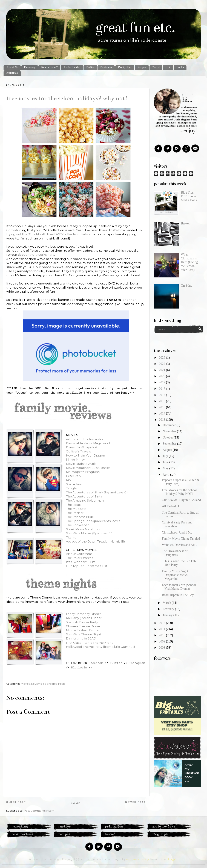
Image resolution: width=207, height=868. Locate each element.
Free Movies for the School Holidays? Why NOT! (67, 98)
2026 (163, 358)
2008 (163, 648)
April (166, 475)
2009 (163, 641)
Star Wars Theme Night (84, 634)
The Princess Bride (80, 517)
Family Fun (125, 67)
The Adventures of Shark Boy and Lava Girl (98, 492)
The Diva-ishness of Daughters (175, 553)
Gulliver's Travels (78, 451)
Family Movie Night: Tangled (181, 539)
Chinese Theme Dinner (84, 626)
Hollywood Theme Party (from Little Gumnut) (100, 647)
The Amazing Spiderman (85, 500)
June (166, 462)
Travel (156, 67)
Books (180, 67)
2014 (163, 413)
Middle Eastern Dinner (83, 630)
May (166, 468)
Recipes (142, 67)
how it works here (41, 255)
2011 (162, 629)
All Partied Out (172, 506)
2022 (163, 364)
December (169, 425)
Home (76, 803)
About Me (12, 67)
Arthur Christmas (79, 554)
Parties (90, 67)
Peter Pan (73, 476)
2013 (163, 420)
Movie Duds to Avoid (81, 464)
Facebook (96, 663)
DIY (168, 67)
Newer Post (136, 802)
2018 (163, 389)
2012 (163, 623)
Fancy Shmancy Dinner (84, 614)
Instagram (137, 663)
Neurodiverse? (49, 67)
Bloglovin (79, 668)
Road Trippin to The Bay (178, 595)
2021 (163, 370)
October (168, 437)
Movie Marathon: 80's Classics (88, 468)
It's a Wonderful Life (81, 562)
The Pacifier (75, 513)
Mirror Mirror (76, 460)
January (168, 615)
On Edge (186, 286)
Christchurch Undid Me (177, 532)
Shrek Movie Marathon (83, 529)
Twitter (116, 663)
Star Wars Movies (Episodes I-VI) (90, 533)
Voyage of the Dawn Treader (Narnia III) (95, 541)
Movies (25, 684)
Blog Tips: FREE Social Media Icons (189, 196)
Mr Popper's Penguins (83, 472)
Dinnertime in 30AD (81, 638)
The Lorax (73, 505)
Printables (106, 67)
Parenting (29, 67)
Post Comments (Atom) (40, 811)
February (169, 609)
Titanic (71, 537)
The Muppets (76, 509)
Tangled (72, 488)
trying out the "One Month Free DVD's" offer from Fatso (48, 234)
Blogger (172, 859)
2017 (163, 395)
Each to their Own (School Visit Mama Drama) (179, 587)
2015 (163, 407)
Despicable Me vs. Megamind (88, 443)
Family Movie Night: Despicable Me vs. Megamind (175, 575)
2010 (163, 635)
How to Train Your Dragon (86, 455)
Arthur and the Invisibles (85, 439)
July (166, 456)
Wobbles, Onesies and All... (179, 545)
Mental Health (72, 67)
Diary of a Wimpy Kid (82, 447)
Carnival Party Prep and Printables (177, 524)
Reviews (36, 684)
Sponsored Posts (54, 684)
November (170, 431)
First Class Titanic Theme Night (89, 643)
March (167, 603)
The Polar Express (80, 558)
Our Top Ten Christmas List (87, 566)
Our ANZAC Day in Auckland (181, 500)
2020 (163, 376)
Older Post (16, 802)
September (170, 444)
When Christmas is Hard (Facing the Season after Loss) (189, 262)
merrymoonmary (138, 859)
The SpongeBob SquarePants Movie (93, 521)
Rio (68, 480)
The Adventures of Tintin (85, 496)
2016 (163, 401)
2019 (163, 382)
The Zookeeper (77, 525)
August (168, 450)
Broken (186, 223)
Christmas (12, 73)
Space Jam (74, 484)
